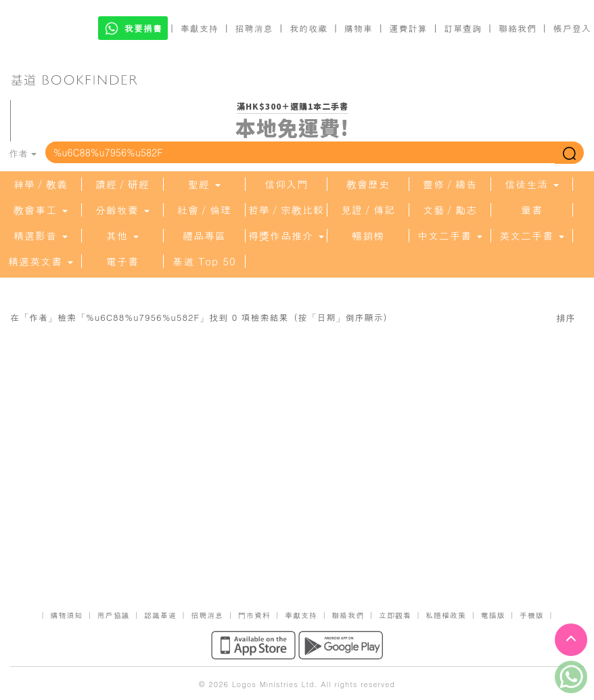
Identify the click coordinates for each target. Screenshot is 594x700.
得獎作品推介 (286, 236)
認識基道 (160, 615)
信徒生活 (532, 184)
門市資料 (254, 615)
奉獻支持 (200, 28)
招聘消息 (254, 28)
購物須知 (66, 615)
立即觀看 (395, 615)
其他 (122, 236)
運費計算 (409, 28)
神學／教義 (41, 184)
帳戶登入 (572, 28)
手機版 (532, 615)
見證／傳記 (368, 210)
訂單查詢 (463, 28)
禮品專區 (204, 236)
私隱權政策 (446, 615)
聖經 (204, 184)
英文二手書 (532, 236)
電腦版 (493, 615)
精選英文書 (41, 261)
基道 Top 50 (204, 261)
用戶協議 (114, 615)
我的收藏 (309, 28)
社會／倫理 (204, 210)
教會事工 (41, 210)
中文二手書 (450, 236)
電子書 (122, 261)
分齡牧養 (122, 210)
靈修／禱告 (450, 184)
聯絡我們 (518, 28)
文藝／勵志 (450, 210)
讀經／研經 (122, 184)
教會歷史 (368, 184)
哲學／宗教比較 (286, 210)
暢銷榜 (368, 236)
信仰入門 (286, 184)
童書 (532, 210)
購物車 (359, 28)
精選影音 (41, 236)
